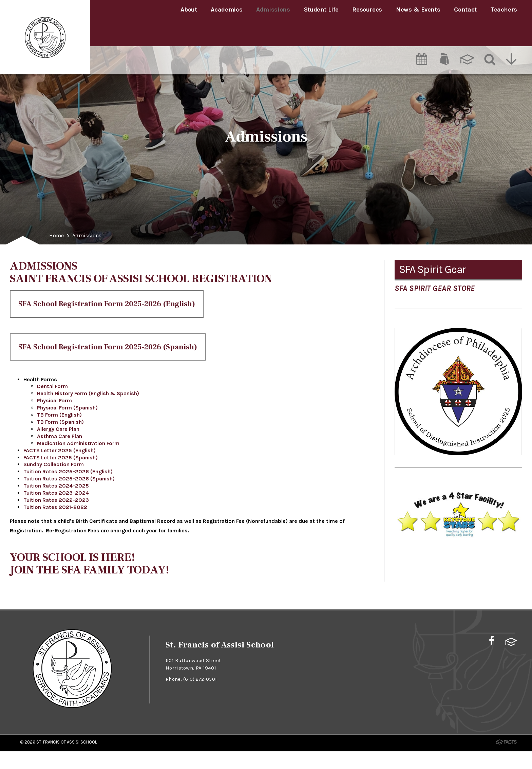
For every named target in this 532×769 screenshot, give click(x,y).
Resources (367, 10)
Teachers (504, 10)
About (189, 10)
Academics (226, 10)
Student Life (321, 10)
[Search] (489, 33)
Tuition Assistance (438, 293)
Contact (465, 10)
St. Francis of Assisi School (67, 760)
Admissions (273, 10)
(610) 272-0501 (201, 697)
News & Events (418, 10)
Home (57, 236)
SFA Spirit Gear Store (435, 336)
